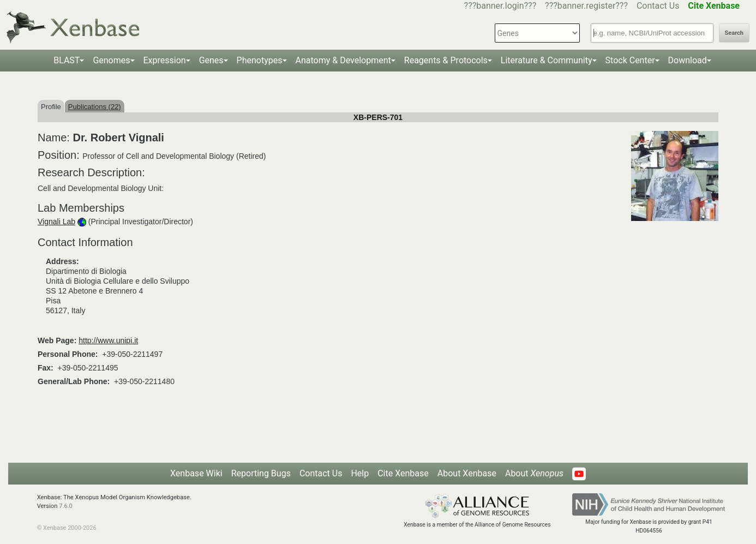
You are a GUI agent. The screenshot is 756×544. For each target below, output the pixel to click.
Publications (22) (95, 107)
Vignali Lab (56, 222)
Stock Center (630, 60)
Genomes (111, 60)
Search (734, 33)
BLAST (67, 60)
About (534, 473)
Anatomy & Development (343, 60)
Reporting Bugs (261, 473)
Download (688, 60)
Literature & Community (547, 60)
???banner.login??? (500, 6)
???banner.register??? (586, 6)
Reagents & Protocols (446, 60)
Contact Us (658, 6)
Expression (165, 60)
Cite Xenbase (403, 473)
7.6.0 (66, 506)
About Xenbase (467, 473)
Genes (211, 60)
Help (360, 473)
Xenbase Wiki (196, 473)
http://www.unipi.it (108, 340)
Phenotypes (260, 60)
